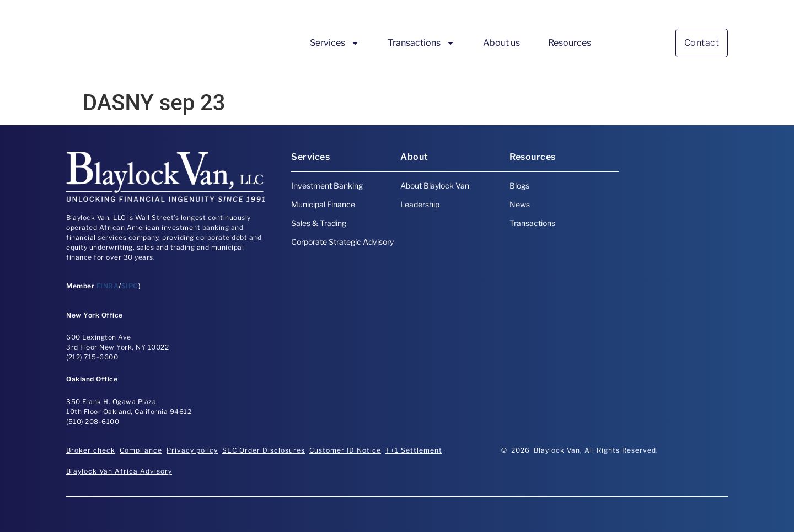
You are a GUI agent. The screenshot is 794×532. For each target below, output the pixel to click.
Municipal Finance (323, 204)
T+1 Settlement (414, 450)
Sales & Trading (319, 223)
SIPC (130, 286)
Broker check (91, 450)
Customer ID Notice (345, 450)
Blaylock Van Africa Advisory (119, 471)
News (520, 204)
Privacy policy (192, 450)
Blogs (519, 186)
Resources (570, 43)
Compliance (141, 450)
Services (335, 43)
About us (501, 43)
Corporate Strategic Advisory (342, 242)
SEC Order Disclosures (264, 450)
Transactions (421, 43)
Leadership (420, 204)
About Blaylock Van (435, 186)
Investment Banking (327, 186)
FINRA (108, 286)
